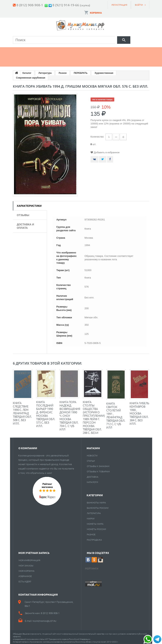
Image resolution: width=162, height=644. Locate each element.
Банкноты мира (96, 501)
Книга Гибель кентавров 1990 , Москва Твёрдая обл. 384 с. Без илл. (139, 412)
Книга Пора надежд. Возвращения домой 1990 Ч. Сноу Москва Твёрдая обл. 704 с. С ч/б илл (70, 414)
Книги (96, 51)
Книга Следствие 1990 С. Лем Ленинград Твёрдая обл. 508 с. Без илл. (22, 412)
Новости (92, 454)
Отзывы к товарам (98, 470)
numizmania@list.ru (44, 619)
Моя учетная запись (34, 551)
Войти (139, 5)
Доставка (93, 475)
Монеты (23, 51)
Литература (94, 512)
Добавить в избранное (107, 151)
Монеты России (96, 528)
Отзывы (23, 214)
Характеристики (29, 204)
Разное (23, 60)
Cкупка (46, 60)
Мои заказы (26, 564)
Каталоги (92, 480)
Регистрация (119, 5)
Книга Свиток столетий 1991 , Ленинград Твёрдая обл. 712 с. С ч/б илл (116, 414)
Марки (75, 51)
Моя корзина (27, 569)
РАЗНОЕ (91, 533)
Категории (95, 494)
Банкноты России (98, 506)
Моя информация (29, 559)
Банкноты (50, 51)
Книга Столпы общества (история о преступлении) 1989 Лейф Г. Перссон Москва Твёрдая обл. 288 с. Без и (94, 416)
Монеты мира (95, 522)
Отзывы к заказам (98, 465)
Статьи (91, 459)
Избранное (25, 575)
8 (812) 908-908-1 (30, 5)
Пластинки (122, 51)
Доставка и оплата (25, 225)
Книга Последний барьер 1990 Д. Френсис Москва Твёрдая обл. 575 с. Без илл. (46, 412)
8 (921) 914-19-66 (66, 5)
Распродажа (94, 538)
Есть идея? (25, 580)
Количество (97, 135)
